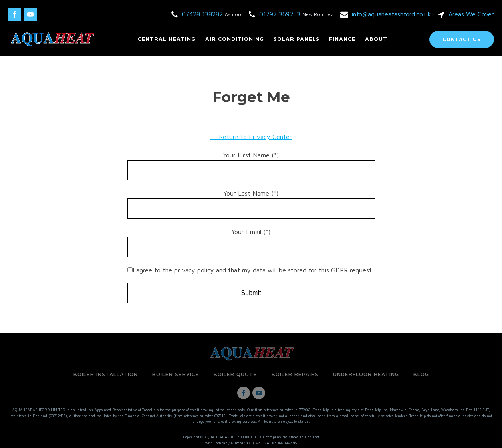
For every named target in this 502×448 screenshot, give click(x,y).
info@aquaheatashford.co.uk (391, 14)
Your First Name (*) (251, 155)
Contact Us (462, 39)
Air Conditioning (235, 39)
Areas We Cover (471, 14)
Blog (421, 374)
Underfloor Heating (366, 374)
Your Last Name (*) (251, 193)
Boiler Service (176, 374)
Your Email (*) (251, 232)
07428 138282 (202, 14)
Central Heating (167, 39)
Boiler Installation (106, 374)
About (376, 39)
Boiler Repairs (295, 374)
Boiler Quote (235, 374)
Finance (342, 39)
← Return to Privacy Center (251, 137)
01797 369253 (280, 14)
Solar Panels (297, 39)
